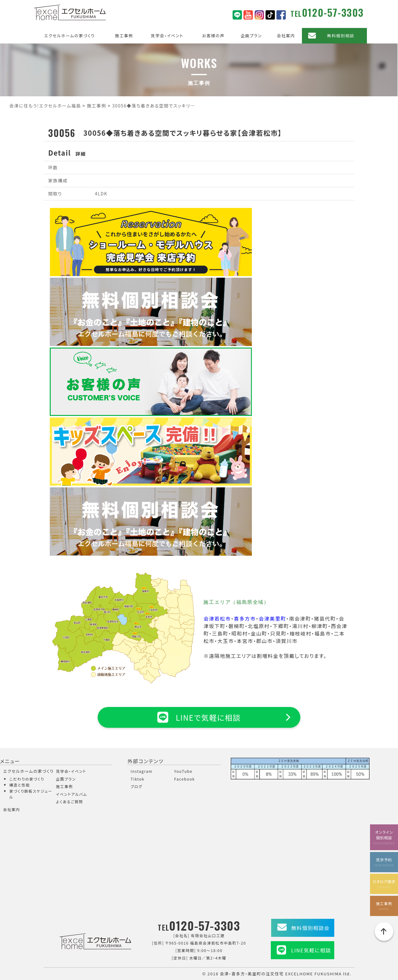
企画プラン (251, 36)
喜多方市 (245, 618)
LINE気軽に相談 (311, 950)
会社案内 (286, 36)
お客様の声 (213, 36)
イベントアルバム (72, 794)
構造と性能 (20, 785)
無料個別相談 (341, 36)
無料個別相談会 (310, 928)
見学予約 (384, 862)
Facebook (185, 779)
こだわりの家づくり (27, 779)
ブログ (137, 786)
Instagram (141, 771)
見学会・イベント (167, 36)
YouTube (183, 771)
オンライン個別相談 (384, 837)
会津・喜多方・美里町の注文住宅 (252, 974)
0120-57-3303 (333, 12)
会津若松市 (217, 618)
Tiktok (138, 779)
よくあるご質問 (69, 802)
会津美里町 (272, 618)
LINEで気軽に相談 (199, 717)
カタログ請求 (384, 884)
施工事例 (124, 36)
